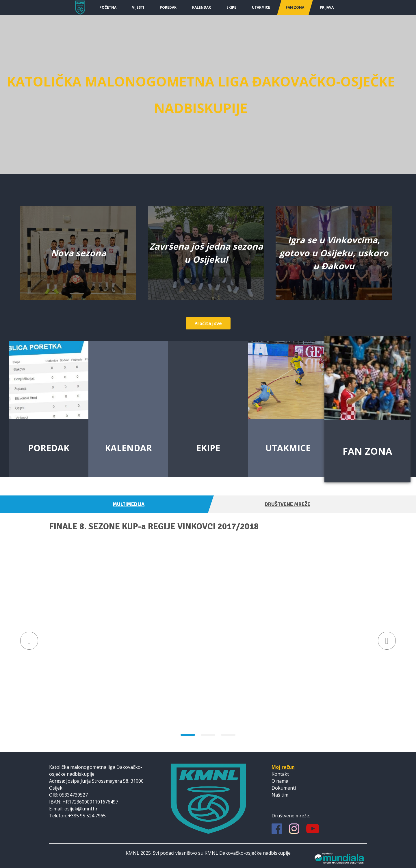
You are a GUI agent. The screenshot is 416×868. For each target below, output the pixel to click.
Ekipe (231, 7)
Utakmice (261, 7)
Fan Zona (295, 7)
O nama (280, 781)
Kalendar (201, 7)
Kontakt (280, 774)
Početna (108, 7)
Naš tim (280, 795)
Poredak (168, 7)
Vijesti (138, 7)
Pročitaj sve (208, 323)
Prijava (327, 7)
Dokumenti (284, 788)
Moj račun (283, 767)
